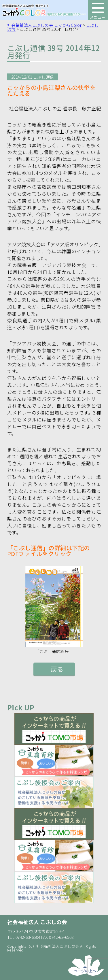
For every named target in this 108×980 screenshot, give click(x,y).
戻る (57, 669)
